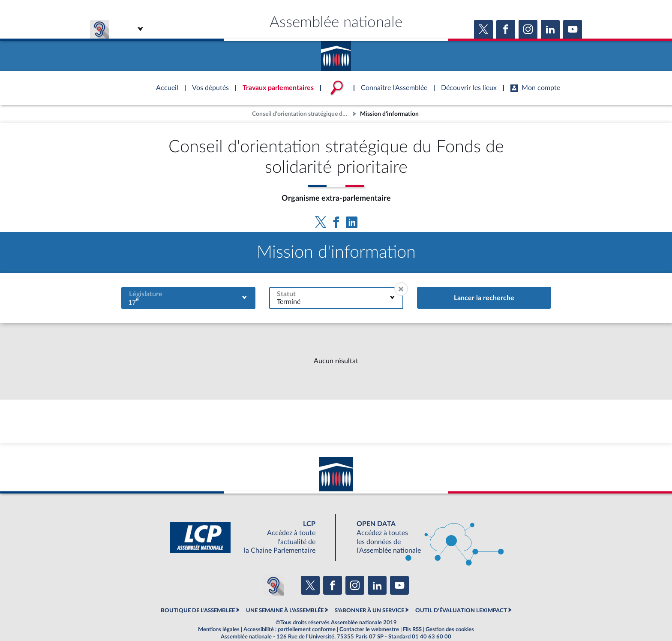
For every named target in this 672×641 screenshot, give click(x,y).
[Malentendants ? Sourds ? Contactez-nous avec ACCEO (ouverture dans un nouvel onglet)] (273, 585)
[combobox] (188, 298)
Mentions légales (219, 629)
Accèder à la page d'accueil (336, 53)
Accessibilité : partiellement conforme (289, 629)
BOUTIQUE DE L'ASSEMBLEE (198, 611)
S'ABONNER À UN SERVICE (369, 611)
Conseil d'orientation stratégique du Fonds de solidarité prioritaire (301, 114)
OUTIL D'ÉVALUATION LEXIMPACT (461, 611)
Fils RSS (412, 629)
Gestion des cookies (450, 629)
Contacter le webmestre (369, 629)
